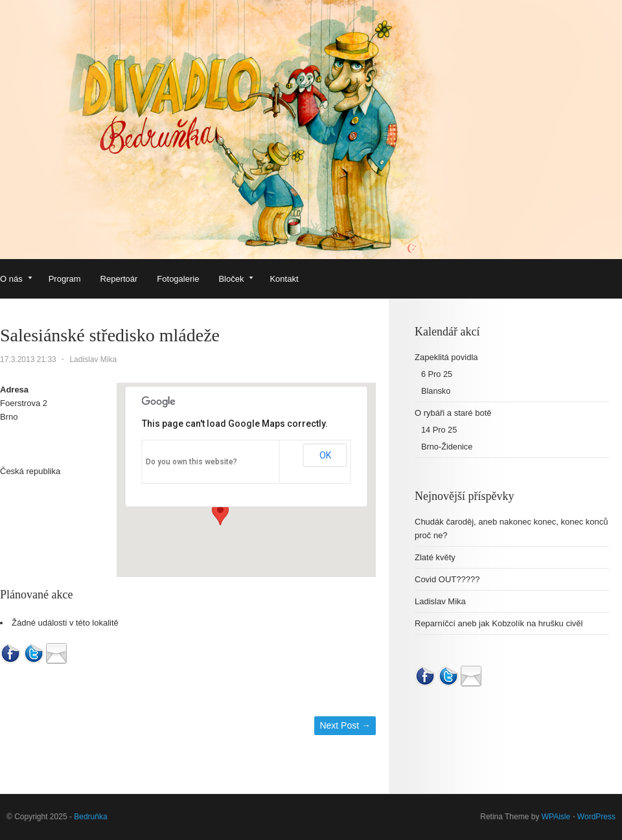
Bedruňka (90, 817)
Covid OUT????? (447, 579)
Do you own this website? (191, 462)
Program (65, 279)
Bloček (236, 280)
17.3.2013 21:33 (28, 359)
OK (325, 455)
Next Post (345, 725)
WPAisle (556, 817)
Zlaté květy (435, 557)
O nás (16, 280)
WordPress (596, 817)
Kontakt (284, 279)
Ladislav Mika (93, 359)
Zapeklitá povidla (446, 357)
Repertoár (119, 279)
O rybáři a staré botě (453, 413)
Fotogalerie (178, 279)
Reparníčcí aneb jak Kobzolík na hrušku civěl (499, 623)
